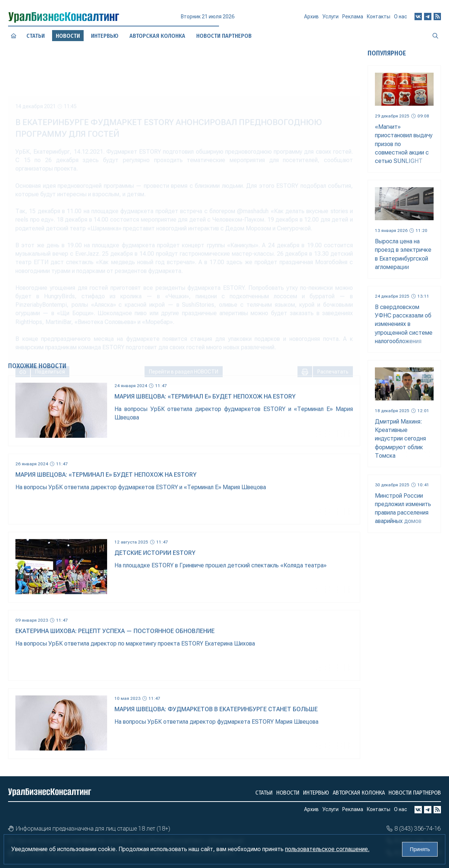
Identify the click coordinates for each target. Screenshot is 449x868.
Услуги (331, 19)
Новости (288, 793)
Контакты (379, 18)
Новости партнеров (415, 793)
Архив (311, 20)
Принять (420, 849)
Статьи (36, 36)
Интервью (105, 36)
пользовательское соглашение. (327, 849)
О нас (401, 18)
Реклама (353, 19)
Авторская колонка (359, 793)
